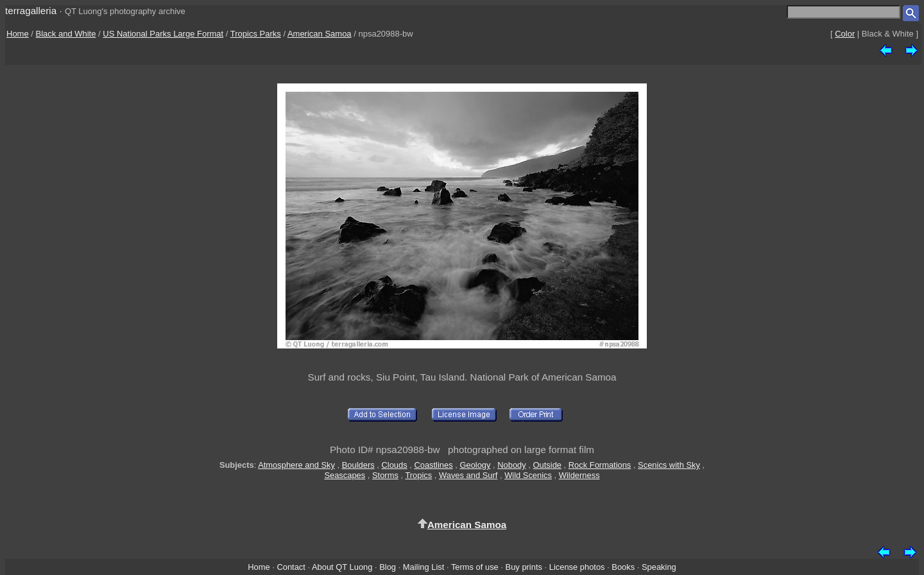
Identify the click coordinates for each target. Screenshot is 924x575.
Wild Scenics (528, 475)
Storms (385, 475)
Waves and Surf (468, 475)
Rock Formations (600, 465)
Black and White (66, 34)
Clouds (394, 465)
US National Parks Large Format (163, 34)
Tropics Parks (256, 34)
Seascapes (345, 475)
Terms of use (475, 567)
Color (845, 34)
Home (18, 34)
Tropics (418, 475)
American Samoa (320, 34)
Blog (388, 567)
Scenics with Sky (669, 465)
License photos (577, 567)
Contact (291, 567)
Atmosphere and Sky (296, 465)
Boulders (358, 465)
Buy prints (524, 567)
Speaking (659, 567)
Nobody (512, 465)
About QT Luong (342, 567)
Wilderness (579, 475)
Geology (475, 465)
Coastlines (433, 465)
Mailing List (424, 567)
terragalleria (31, 11)
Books (623, 567)
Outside (547, 465)
